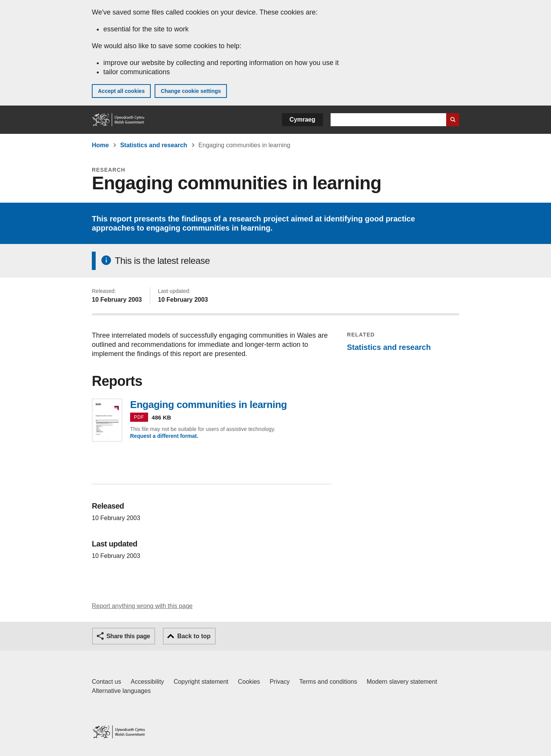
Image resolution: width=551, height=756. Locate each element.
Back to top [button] (194, 636)
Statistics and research (154, 145)
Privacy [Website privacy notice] (280, 682)
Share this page (128, 636)
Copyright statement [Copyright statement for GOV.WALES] (201, 682)
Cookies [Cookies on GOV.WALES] (249, 682)
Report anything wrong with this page (142, 606)
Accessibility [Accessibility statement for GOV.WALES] (147, 682)
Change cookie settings (191, 91)
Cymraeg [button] (302, 119)
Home (100, 145)
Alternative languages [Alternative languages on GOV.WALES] (121, 691)
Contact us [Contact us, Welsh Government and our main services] (106, 682)
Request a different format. (164, 436)
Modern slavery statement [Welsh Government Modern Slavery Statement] (402, 682)
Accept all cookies (121, 91)
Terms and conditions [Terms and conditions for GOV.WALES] (328, 682)
